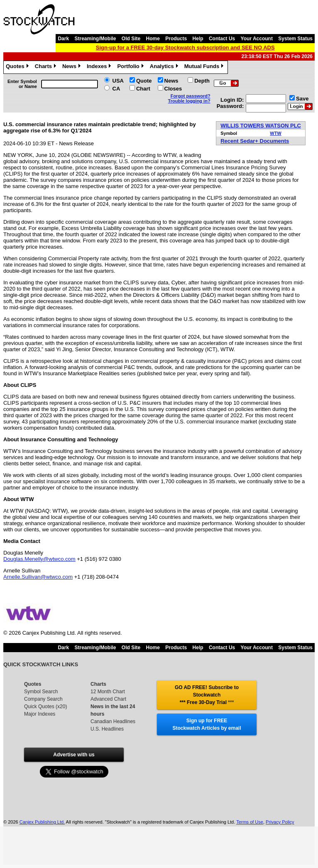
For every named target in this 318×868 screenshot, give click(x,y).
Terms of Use (250, 822)
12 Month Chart (108, 692)
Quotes (18, 67)
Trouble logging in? (189, 101)
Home (153, 39)
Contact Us (222, 39)
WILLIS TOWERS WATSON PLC (261, 126)
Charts (46, 67)
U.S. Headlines (107, 729)
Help (198, 39)
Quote (144, 81)
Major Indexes (40, 714)
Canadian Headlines (113, 721)
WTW (275, 133)
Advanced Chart (108, 699)
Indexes (100, 67)
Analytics (165, 67)
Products (176, 39)
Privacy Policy (280, 822)
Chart (143, 89)
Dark (63, 39)
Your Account (257, 39)
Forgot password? (191, 96)
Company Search (43, 699)
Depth (202, 81)
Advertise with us (74, 755)
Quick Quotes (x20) (45, 707)
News (72, 67)
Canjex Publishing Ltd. (42, 822)
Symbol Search (41, 692)
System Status (295, 39)
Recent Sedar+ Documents (255, 141)
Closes (173, 89)
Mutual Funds (205, 67)
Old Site (131, 39)
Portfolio (131, 67)
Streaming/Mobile (95, 39)
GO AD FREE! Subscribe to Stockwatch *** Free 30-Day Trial (207, 695)
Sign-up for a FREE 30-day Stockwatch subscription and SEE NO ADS (185, 48)
